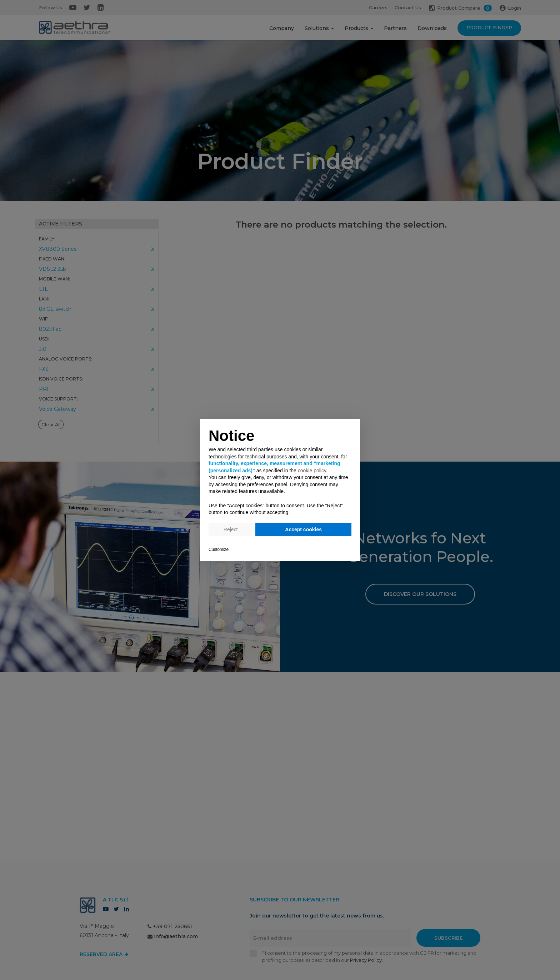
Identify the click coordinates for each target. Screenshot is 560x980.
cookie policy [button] (312, 471)
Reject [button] (231, 529)
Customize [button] (219, 549)
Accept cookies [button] (303, 529)
